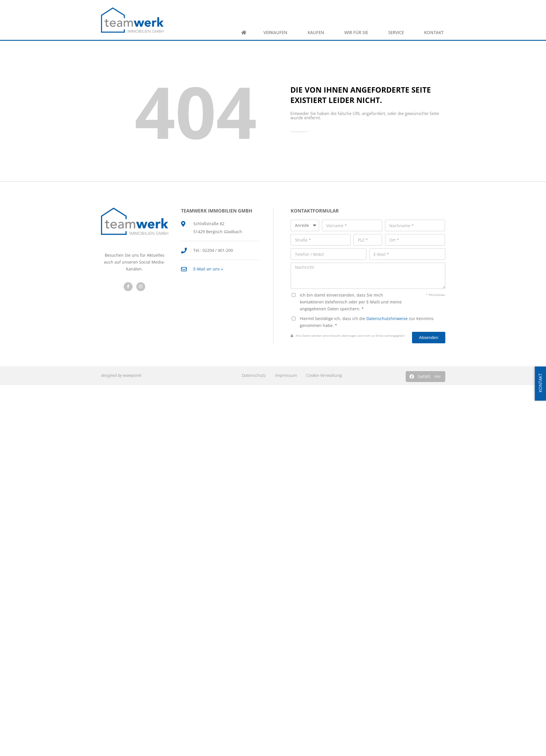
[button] (425, 377)
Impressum (286, 375)
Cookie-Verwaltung (324, 375)
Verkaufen (277, 33)
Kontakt (435, 33)
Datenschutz (254, 375)
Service (398, 33)
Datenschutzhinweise (387, 318)
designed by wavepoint (121, 375)
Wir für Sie (358, 33)
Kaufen (317, 33)
